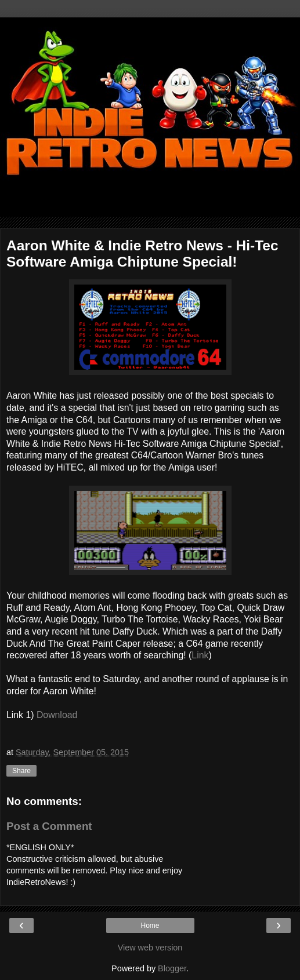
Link (200, 655)
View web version (150, 948)
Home (150, 926)
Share (21, 771)
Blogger (172, 968)
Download (57, 715)
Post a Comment (49, 826)
